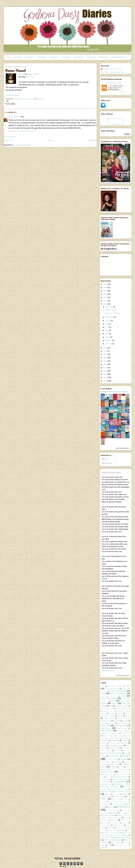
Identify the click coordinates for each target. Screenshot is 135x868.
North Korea (116, 799)
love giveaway (105, 782)
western (122, 830)
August (108, 321)
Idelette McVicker (108, 670)
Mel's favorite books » (123, 448)
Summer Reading (109, 815)
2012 (105, 371)
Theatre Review (126, 820)
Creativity (120, 746)
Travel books (105, 825)
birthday (125, 721)
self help (114, 813)
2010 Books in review (112, 689)
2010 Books (91, 57)
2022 (105, 297)
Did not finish (114, 748)
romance (125, 810)
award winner (109, 718)
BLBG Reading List (118, 57)
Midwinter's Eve (106, 784)
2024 (105, 291)
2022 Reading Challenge (114, 83)
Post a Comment (10, 137)
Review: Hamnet (111, 310)
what (129, 830)
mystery (125, 794)
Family (126, 753)
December (109, 307)
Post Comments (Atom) (22, 145)
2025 (105, 288)
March (108, 337)
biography (117, 721)
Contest (103, 746)
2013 (105, 368)
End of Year (127, 751)
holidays (113, 767)
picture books (105, 804)
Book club (105, 726)
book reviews (121, 731)
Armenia (112, 714)
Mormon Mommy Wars (119, 789)
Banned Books (123, 718)
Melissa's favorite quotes (111, 473)
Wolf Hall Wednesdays (113, 840)
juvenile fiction (107, 772)
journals (105, 769)
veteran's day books (122, 828)
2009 (105, 381)
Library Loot (105, 779)
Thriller (105, 823)
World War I (116, 843)
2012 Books (66, 57)
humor (121, 767)
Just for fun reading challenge (119, 769)
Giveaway (118, 762)
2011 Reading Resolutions (109, 696)
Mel (109, 86)
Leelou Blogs (71, 866)
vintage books (112, 830)
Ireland (128, 767)
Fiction (126, 756)
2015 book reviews (122, 706)
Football (124, 759)
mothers (107, 794)
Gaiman (103, 762)
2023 (105, 294)
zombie (103, 848)
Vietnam (103, 830)
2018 (105, 351)
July (107, 324)
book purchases (122, 728)
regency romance (113, 810)
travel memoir (118, 825)
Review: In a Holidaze (113, 313)
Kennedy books (108, 774)
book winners (126, 733)
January (108, 344)
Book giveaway (121, 726)
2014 (105, 364)
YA (109, 845)
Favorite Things (114, 756)
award (128, 716)
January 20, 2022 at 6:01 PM (22, 131)
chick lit (125, 741)
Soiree (128, 813)
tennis (126, 818)
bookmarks (107, 736)
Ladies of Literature (122, 774)
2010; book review (118, 691)
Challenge (115, 741)
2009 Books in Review (115, 686)
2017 (105, 354)
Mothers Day (116, 794)
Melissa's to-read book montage (114, 392)
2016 (105, 358)
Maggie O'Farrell (33, 74)
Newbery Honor (106, 797)
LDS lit (108, 777)
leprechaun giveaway (121, 777)
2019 (105, 348)
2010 (105, 377)
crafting (111, 746)
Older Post (93, 140)
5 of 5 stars (30, 77)
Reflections (124, 807)
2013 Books (54, 57)
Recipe (111, 807)
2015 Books (29, 57)
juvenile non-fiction (125, 772)
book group (106, 728)
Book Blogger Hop (107, 723)
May (107, 330)
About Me (18, 57)
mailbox (115, 782)
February (109, 340)
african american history (123, 709)
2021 (105, 301)
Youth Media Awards (121, 845)
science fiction (105, 813)
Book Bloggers (123, 723)
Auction (120, 713)
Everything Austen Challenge (112, 753)
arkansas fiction (109, 711)
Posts (105, 459)
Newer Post (8, 140)
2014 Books (42, 57)
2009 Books (103, 57)
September (110, 317)
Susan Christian (14, 117)
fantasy (103, 756)
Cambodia (112, 738)
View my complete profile (112, 72)
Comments (107, 463)
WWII (103, 845)
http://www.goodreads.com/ (123, 676)
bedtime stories (106, 721)
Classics (124, 743)
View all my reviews (12, 95)
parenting (103, 802)
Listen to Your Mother (120, 779)
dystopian (117, 750)
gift (110, 762)
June (107, 327)
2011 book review (118, 693)
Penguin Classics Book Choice (119, 802)
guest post (114, 764)
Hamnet (21, 74)
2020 (105, 304)
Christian (103, 743)
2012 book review (109, 698)
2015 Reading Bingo (107, 709)
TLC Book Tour (115, 823)
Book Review (107, 731)
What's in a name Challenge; (111, 833)
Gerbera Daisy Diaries (113, 69)
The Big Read (105, 820)
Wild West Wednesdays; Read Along (115, 838)
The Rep (115, 820)
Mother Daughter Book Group (115, 791)
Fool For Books (112, 759)
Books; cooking (118, 736)
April (107, 334)
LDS (102, 777)
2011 (105, 374)
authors (120, 716)
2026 (105, 284)
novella (126, 799)
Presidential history (118, 804)
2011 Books (79, 57)
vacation (110, 828)
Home (8, 57)
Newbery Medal (119, 797)
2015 (105, 361)
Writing (126, 843)
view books (124, 94)
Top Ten (125, 823)
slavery (122, 813)
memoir (123, 781)
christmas (113, 743)
